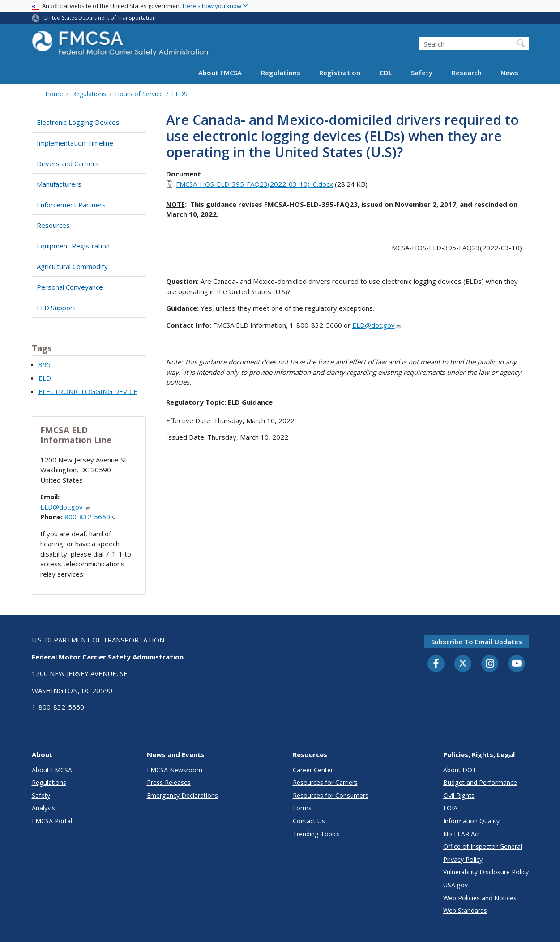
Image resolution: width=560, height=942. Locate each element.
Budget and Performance (480, 782)
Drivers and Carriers (68, 163)
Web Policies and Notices (480, 898)
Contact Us (309, 821)
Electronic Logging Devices (78, 122)
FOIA (450, 808)
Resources (53, 225)
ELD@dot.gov (66, 507)
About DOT (460, 770)
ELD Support (56, 308)
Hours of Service (139, 94)
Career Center (313, 770)
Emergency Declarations (182, 795)
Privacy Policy (463, 859)
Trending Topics (316, 834)
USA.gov (455, 885)
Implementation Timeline (75, 143)
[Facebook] (436, 664)
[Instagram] (490, 664)
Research (467, 73)
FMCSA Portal (52, 821)
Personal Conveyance (70, 287)
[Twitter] (463, 664)
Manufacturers (59, 184)
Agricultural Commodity (72, 266)
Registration (340, 73)
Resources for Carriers (325, 782)
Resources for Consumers (331, 795)
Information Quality (471, 821)
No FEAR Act (462, 834)
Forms (302, 808)
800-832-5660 (90, 517)
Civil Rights (459, 795)
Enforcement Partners (71, 205)
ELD (45, 378)
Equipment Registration (73, 246)
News (509, 73)
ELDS (180, 94)
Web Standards (465, 910)
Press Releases (169, 782)
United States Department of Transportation (100, 18)
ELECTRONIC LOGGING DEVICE (88, 391)
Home (54, 94)
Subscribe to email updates (477, 642)
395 (45, 364)
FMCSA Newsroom (175, 770)
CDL (386, 73)
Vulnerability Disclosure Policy (486, 872)
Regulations (281, 73)
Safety (422, 73)
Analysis (43, 808)
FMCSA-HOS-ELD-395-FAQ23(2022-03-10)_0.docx (254, 184)
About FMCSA (220, 73)
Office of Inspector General (483, 846)
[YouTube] (517, 664)
